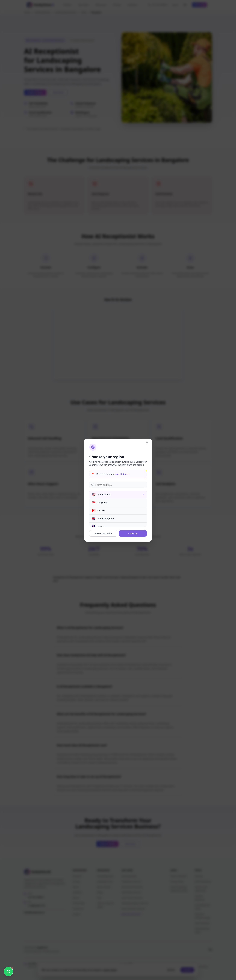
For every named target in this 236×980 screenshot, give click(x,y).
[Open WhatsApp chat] (8, 972)
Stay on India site (103, 533)
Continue (133, 533)
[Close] (147, 443)
